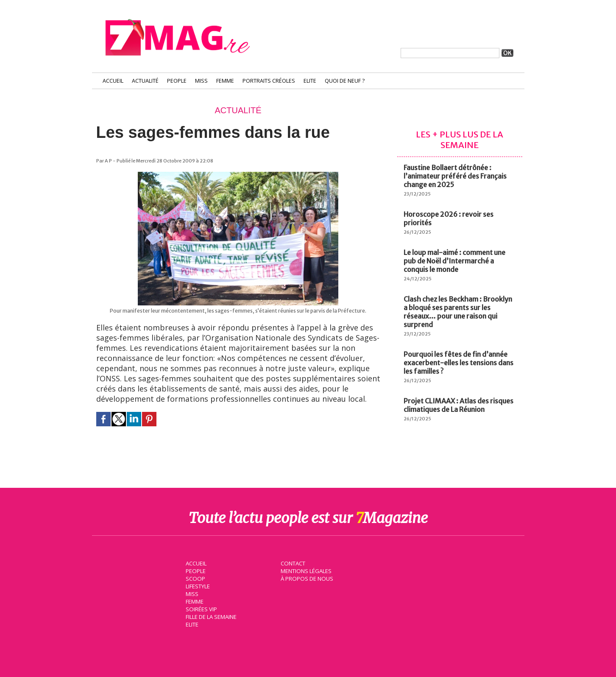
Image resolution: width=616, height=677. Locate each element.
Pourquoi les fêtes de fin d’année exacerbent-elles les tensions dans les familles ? (459, 363)
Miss (201, 81)
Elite (310, 81)
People (177, 81)
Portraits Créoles (269, 81)
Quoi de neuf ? (345, 81)
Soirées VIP (201, 608)
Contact (293, 562)
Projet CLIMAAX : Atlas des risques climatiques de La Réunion (459, 405)
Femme (225, 81)
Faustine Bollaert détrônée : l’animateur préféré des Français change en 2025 (455, 176)
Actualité (145, 81)
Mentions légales (306, 570)
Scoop (195, 578)
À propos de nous (306, 578)
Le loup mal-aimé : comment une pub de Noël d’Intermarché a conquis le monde (454, 261)
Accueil (113, 81)
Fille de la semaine (211, 616)
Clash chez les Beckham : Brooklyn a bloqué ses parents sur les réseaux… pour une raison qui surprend (458, 312)
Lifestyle (197, 585)
